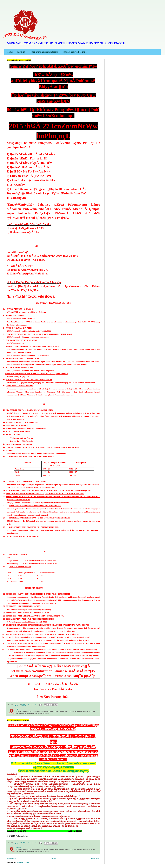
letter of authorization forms (44, 52)
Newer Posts (12, 858)
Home (10, 52)
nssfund (21, 52)
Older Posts (95, 858)
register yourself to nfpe (75, 52)
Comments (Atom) (22, 862)
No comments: (33, 705)
